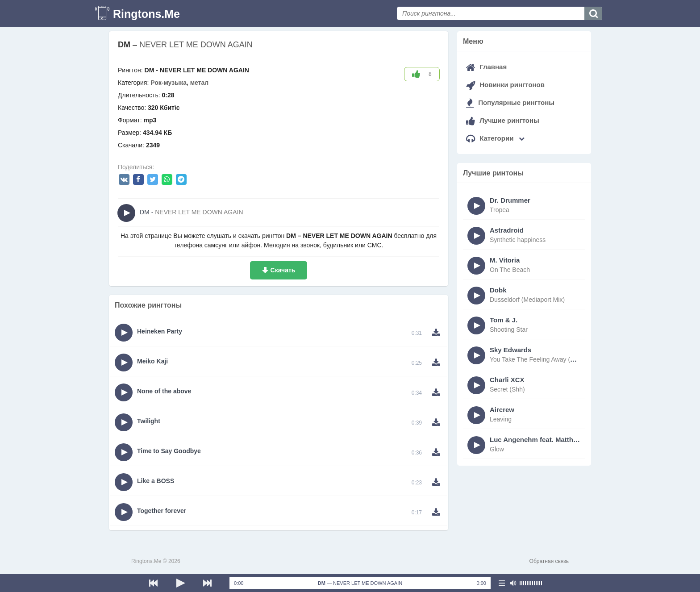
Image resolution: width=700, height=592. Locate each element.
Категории (495, 138)
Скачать (283, 270)
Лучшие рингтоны (503, 120)
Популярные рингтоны (510, 102)
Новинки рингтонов (505, 85)
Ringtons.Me (146, 14)
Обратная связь (549, 561)
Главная (486, 67)
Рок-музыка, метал (179, 83)
